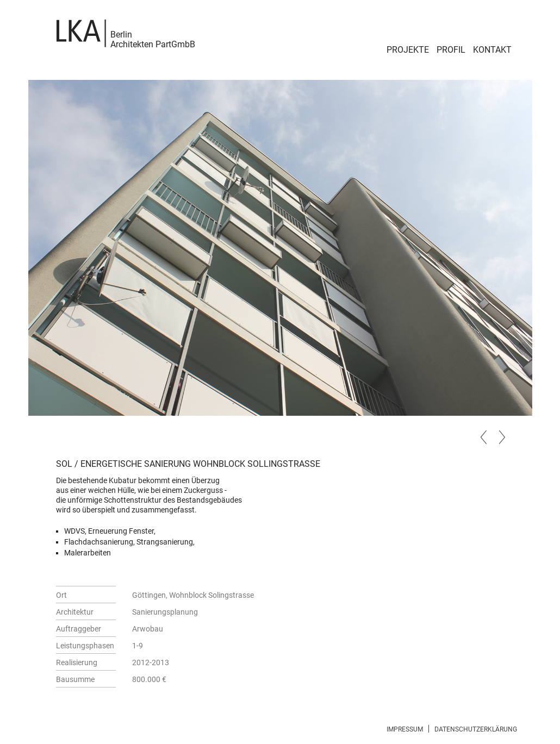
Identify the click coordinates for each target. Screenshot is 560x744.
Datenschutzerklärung (476, 729)
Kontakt (492, 50)
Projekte (408, 50)
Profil (451, 50)
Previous (484, 436)
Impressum (405, 729)
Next (501, 436)
